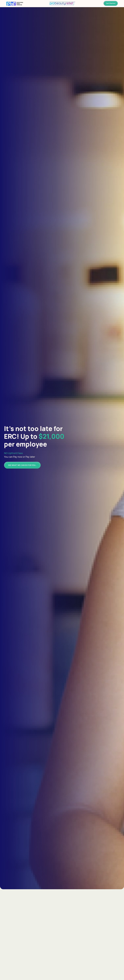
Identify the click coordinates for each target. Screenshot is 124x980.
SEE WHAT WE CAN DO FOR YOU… (22, 465)
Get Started (111, 3)
